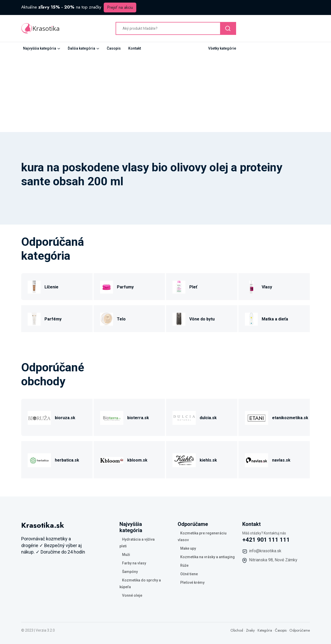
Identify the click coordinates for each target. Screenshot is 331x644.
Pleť (193, 287)
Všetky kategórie (222, 48)
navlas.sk (281, 460)
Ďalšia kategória (81, 48)
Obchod (237, 630)
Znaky (250, 630)
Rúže (184, 565)
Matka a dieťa (275, 319)
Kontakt (135, 48)
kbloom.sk (137, 460)
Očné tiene (189, 574)
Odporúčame (300, 630)
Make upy (188, 548)
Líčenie (51, 287)
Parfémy (53, 319)
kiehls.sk (208, 460)
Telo (121, 319)
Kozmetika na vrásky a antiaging (208, 557)
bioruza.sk (65, 418)
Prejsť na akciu (120, 7)
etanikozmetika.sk (290, 418)
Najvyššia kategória (40, 48)
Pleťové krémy (192, 582)
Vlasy (267, 287)
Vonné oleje (132, 595)
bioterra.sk (138, 418)
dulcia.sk (208, 418)
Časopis (114, 48)
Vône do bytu (202, 319)
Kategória (265, 630)
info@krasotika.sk (265, 551)
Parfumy (125, 287)
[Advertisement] (165, 93)
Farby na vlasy (134, 563)
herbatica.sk (67, 460)
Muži (126, 555)
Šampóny (130, 572)
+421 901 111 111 (266, 540)
